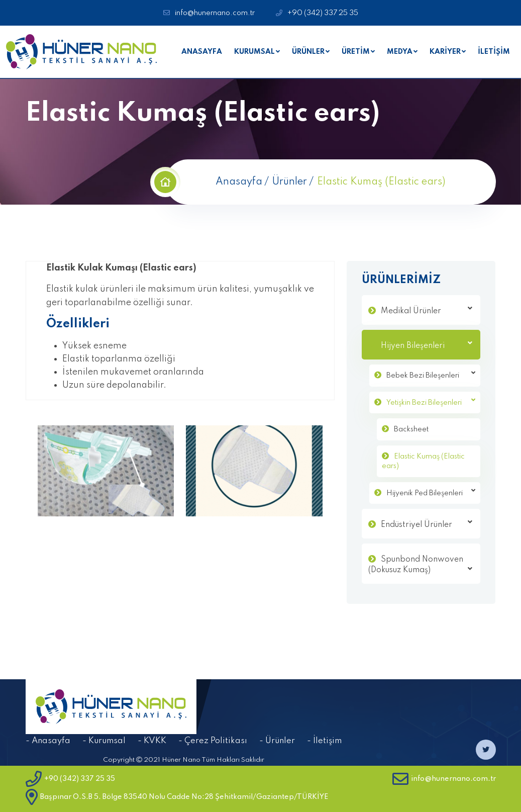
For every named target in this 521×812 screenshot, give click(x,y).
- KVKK (152, 741)
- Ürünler (277, 741)
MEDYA (400, 52)
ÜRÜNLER (308, 52)
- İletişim (324, 741)
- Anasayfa (48, 741)
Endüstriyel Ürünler (427, 524)
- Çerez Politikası (213, 741)
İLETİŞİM (494, 52)
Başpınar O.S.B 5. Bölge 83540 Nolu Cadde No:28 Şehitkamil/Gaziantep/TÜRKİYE (177, 797)
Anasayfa (239, 182)
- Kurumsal (104, 741)
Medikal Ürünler (427, 310)
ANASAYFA (202, 52)
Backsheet (411, 429)
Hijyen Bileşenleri (427, 345)
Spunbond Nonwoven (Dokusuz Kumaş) (420, 565)
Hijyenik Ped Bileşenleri (431, 492)
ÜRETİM (356, 52)
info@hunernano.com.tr (215, 13)
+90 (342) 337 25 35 (323, 13)
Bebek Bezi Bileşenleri (431, 374)
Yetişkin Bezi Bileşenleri (431, 401)
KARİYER (445, 52)
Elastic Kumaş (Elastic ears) (423, 462)
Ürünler (290, 182)
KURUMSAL (254, 52)
